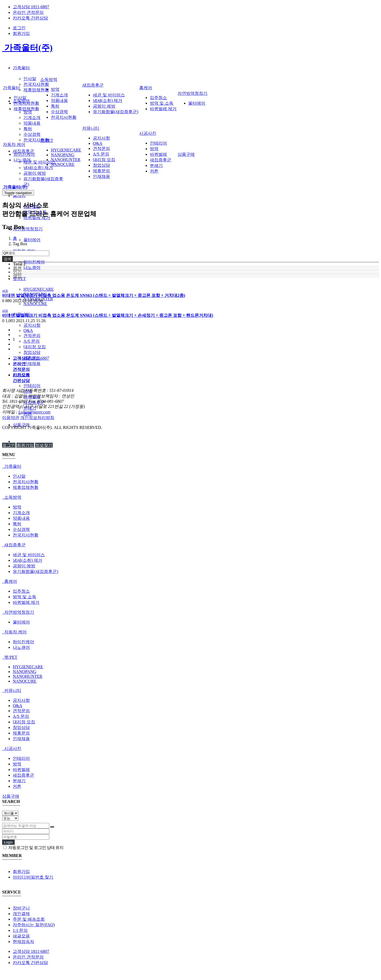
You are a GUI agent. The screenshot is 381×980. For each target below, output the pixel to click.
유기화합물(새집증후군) (116, 112)
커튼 (154, 171)
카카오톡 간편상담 (30, 18)
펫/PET (19, 279)
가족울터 (21, 68)
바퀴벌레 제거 (163, 109)
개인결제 (21, 914)
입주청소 (158, 98)
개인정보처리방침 (37, 418)
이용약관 (11, 418)
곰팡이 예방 (35, 173)
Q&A (28, 331)
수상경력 (32, 134)
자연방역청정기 (28, 229)
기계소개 (32, 118)
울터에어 (32, 240)
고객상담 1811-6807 (31, 7)
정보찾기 (44, 445)
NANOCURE (35, 304)
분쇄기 (156, 165)
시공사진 (148, 133)
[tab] (190, 467)
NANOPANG (63, 155)
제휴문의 (101, 171)
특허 (28, 129)
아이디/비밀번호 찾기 (33, 877)
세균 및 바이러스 (39, 162)
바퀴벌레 (158, 154)
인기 (17, 272)
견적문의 (32, 336)
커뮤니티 (91, 128)
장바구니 (21, 908)
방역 (28, 112)
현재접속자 (23, 942)
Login (8, 842)
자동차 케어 (14, 144)
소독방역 (49, 79)
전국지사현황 (36, 84)
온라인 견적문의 (28, 12)
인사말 (30, 79)
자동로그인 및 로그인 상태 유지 (33, 848)
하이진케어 (34, 262)
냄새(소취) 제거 (38, 168)
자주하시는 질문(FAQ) (34, 925)
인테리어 (32, 386)
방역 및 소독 (162, 103)
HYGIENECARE (39, 289)
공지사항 (32, 325)
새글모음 (21, 936)
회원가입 (21, 33)
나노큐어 (32, 267)
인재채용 (32, 364)
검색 (7, 259)
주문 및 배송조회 (29, 919)
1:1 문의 (20, 930)
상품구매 (186, 154)
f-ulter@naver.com (34, 412)
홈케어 (146, 88)
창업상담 (32, 352)
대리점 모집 (35, 347)
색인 (17, 276)
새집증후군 (23, 151)
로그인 (19, 28)
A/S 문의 (32, 341)
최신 (17, 268)
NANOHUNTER (66, 160)
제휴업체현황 (36, 90)
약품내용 (32, 123)
